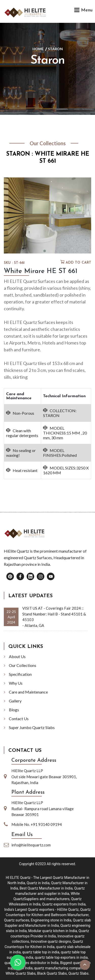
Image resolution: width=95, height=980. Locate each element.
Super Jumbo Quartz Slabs (32, 727)
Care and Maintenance (28, 692)
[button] (45, 251)
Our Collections (23, 665)
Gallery (15, 701)
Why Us (16, 683)
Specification (20, 674)
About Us (17, 656)
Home (38, 49)
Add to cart (78, 263)
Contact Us (19, 719)
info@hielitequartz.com (31, 845)
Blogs (14, 710)
